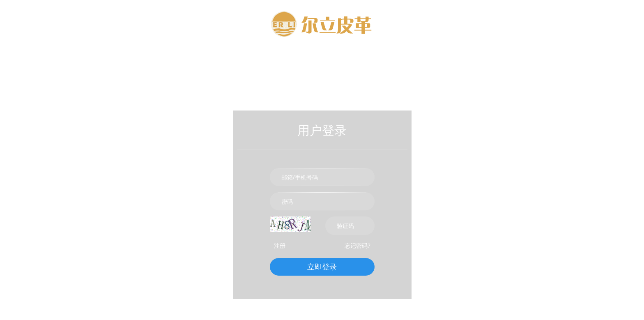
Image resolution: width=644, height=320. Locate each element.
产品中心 (322, 60)
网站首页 (215, 60)
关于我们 (269, 60)
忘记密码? (357, 245)
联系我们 (429, 60)
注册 (280, 245)
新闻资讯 (375, 60)
